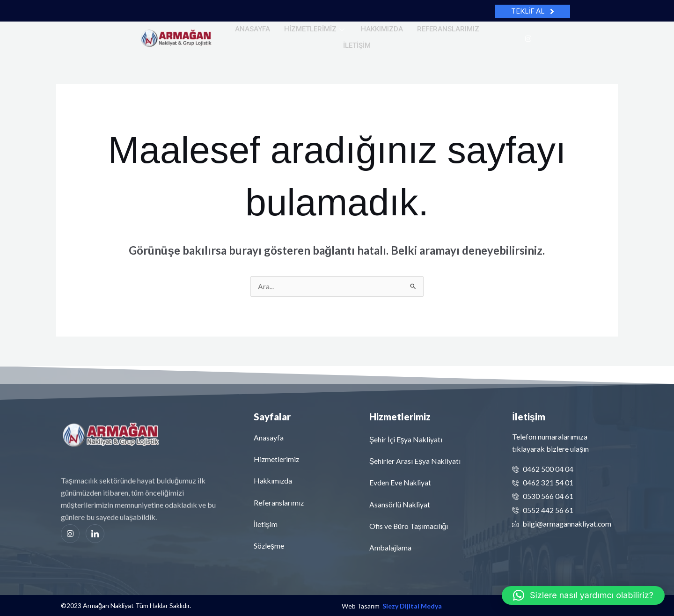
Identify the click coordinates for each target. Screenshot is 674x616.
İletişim (357, 45)
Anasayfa (253, 29)
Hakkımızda (382, 29)
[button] (583, 595)
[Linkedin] (95, 534)
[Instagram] (528, 38)
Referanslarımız (448, 29)
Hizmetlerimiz (315, 29)
